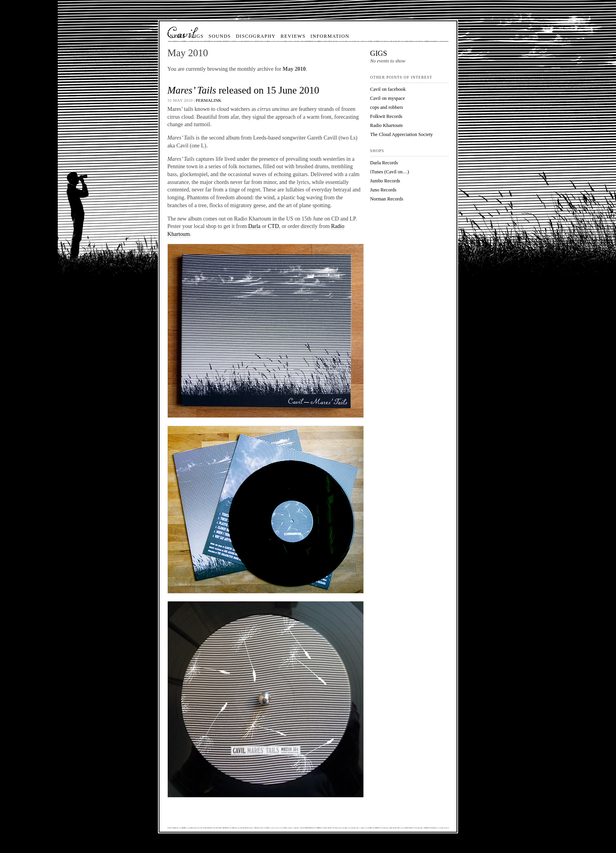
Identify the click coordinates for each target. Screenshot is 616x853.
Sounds (220, 36)
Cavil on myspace (388, 98)
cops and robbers (387, 107)
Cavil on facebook (388, 89)
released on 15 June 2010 (243, 90)
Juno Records (383, 190)
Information (330, 36)
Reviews (293, 36)
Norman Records (387, 199)
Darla (254, 226)
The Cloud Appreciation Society (401, 134)
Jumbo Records (385, 181)
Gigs (197, 36)
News (178, 36)
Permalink (209, 100)
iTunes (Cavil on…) (390, 172)
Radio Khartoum (386, 125)
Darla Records (384, 163)
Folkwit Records (386, 116)
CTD (273, 226)
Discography (256, 36)
